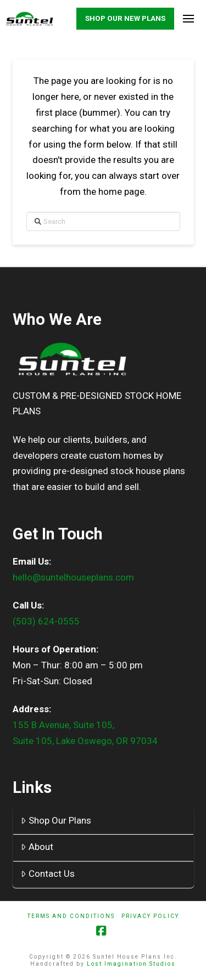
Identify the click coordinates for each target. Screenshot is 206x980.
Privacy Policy (150, 916)
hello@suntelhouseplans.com (73, 577)
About (37, 847)
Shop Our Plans (56, 820)
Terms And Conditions (71, 916)
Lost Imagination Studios (131, 964)
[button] (188, 19)
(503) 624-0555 (46, 621)
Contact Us (48, 874)
